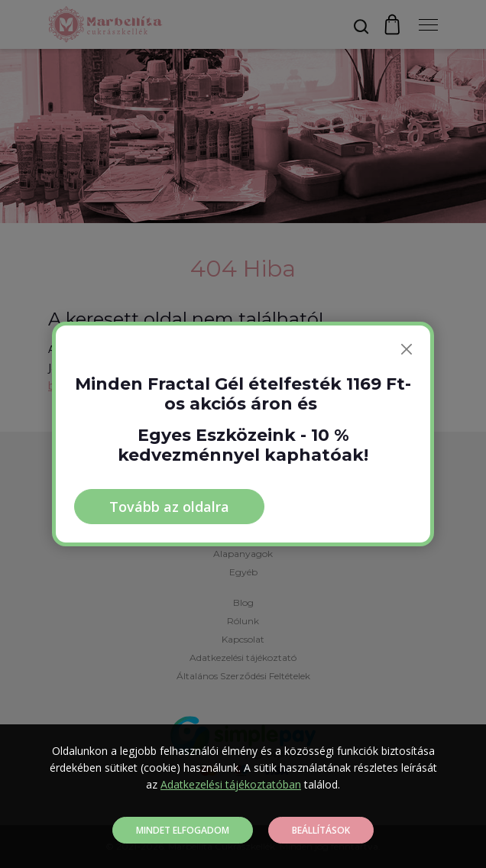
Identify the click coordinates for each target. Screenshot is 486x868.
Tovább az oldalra (169, 507)
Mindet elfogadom (183, 830)
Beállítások (321, 830)
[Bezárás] (407, 349)
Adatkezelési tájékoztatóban (231, 784)
